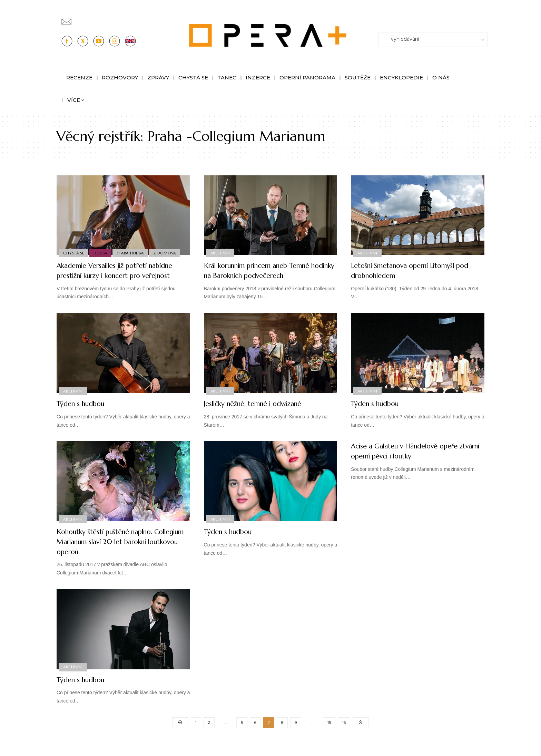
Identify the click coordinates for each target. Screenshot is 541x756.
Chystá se (74, 253)
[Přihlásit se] (484, 18)
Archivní (221, 253)
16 (344, 733)
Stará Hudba (132, 253)
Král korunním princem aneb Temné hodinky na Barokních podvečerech (268, 270)
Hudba (102, 253)
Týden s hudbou (85, 413)
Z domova (167, 253)
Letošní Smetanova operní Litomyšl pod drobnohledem (412, 270)
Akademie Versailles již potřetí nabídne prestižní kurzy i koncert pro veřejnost (122, 275)
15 (329, 733)
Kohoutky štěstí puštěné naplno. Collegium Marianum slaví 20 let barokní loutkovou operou (115, 551)
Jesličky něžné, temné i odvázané (261, 413)
